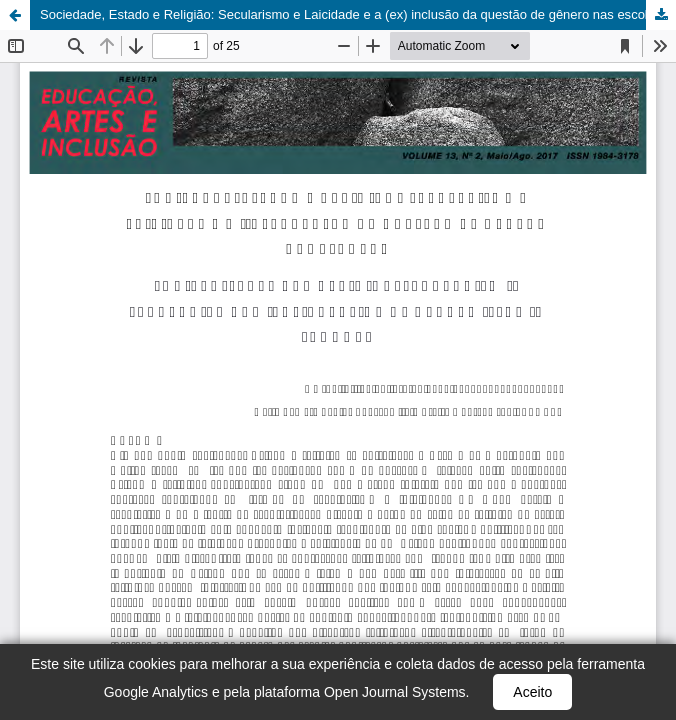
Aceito (532, 692)
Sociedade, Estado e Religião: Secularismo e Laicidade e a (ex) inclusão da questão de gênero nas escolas (351, 14)
